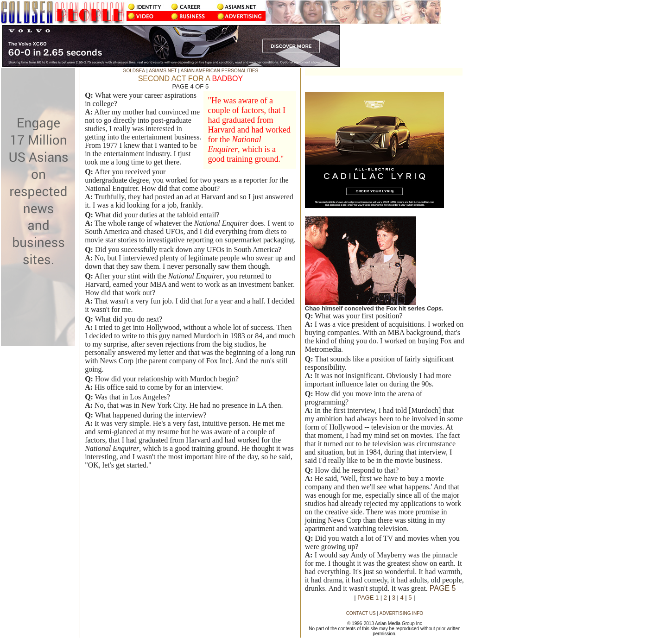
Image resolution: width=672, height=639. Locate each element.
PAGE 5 (443, 588)
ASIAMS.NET (163, 71)
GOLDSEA (134, 71)
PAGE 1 (368, 598)
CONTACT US (361, 613)
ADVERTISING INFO (401, 613)
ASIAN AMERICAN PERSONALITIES (219, 71)
